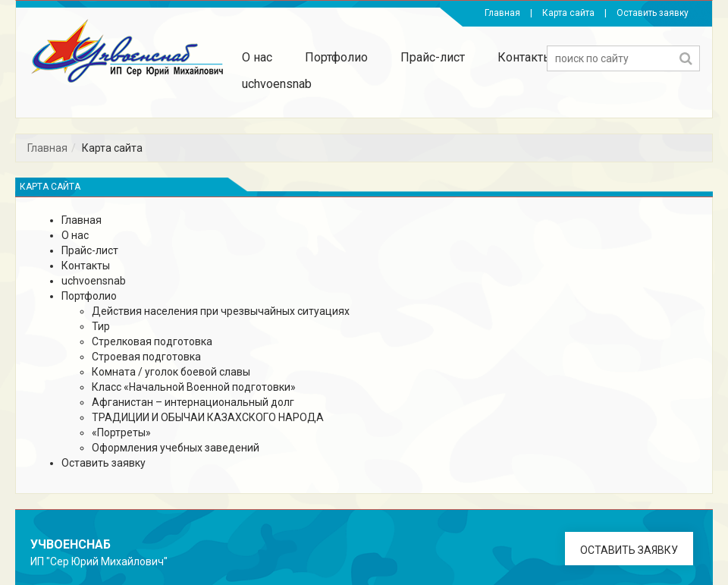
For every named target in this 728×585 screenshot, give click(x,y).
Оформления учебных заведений (176, 448)
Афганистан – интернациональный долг (193, 402)
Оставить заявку (653, 13)
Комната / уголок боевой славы (171, 372)
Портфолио (336, 57)
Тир (101, 326)
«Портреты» (121, 432)
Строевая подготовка (146, 357)
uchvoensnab (277, 84)
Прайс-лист (433, 57)
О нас (257, 57)
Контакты (525, 57)
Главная (502, 13)
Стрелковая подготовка (152, 341)
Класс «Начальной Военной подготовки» (194, 387)
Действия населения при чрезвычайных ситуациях (221, 311)
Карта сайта (568, 13)
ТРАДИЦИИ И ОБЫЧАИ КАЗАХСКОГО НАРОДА (208, 417)
